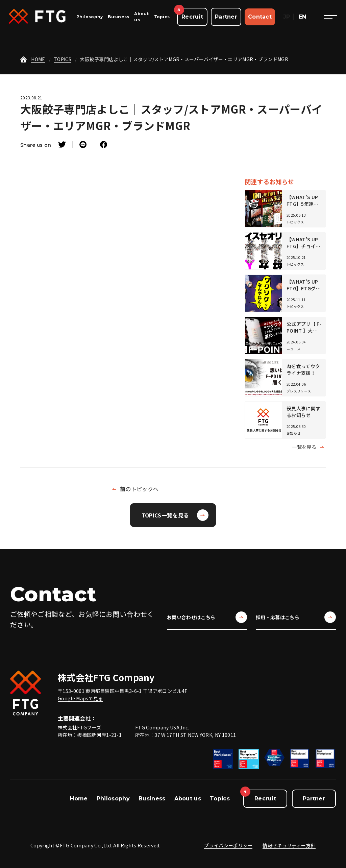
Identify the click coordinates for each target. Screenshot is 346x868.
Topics (162, 17)
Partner (226, 17)
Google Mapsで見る (80, 698)
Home (79, 799)
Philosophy (90, 17)
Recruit (192, 17)
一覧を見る (304, 447)
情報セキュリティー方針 (289, 845)
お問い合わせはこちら (207, 617)
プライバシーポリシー (228, 845)
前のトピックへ (139, 489)
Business (118, 17)
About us (188, 799)
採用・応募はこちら (296, 617)
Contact (260, 17)
